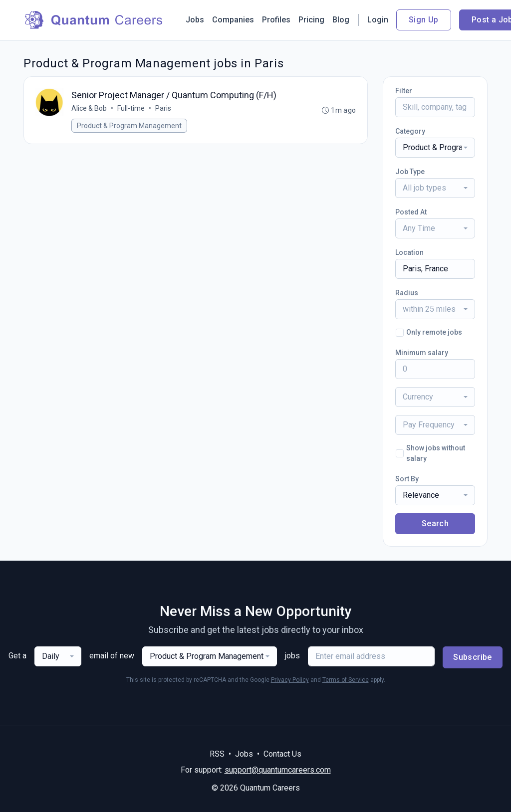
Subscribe (473, 657)
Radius (407, 293)
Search (435, 523)
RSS (217, 754)
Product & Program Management (130, 126)
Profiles (276, 20)
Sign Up (424, 20)
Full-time (131, 109)
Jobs (195, 20)
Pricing (311, 20)
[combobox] (435, 148)
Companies (233, 20)
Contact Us (282, 754)
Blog (341, 20)
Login (378, 20)
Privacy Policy (290, 680)
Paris (164, 109)
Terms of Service (346, 680)
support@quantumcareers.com (278, 770)
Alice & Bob (90, 109)
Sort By (407, 479)
